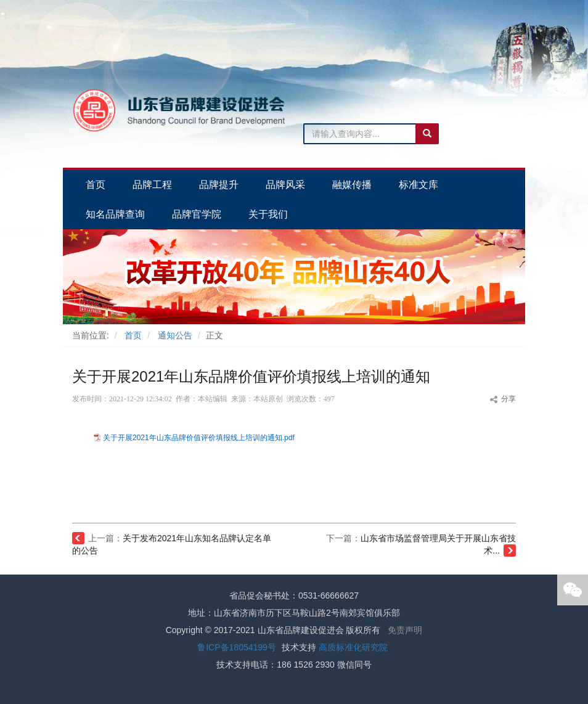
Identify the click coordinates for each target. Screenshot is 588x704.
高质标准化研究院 (353, 647)
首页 (133, 335)
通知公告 (175, 335)
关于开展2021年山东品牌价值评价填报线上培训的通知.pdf (199, 438)
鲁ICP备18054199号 (237, 647)
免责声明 (405, 630)
